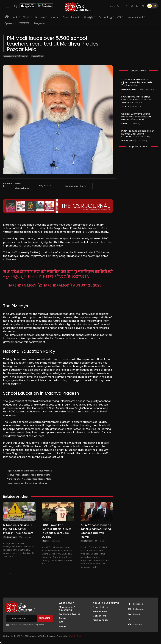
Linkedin (137, 614)
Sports (46, 541)
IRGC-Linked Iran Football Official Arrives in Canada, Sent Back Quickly (57, 531)
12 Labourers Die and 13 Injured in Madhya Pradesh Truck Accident (18, 529)
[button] (15, 6)
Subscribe (45, 618)
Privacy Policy (38, 625)
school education (15, 483)
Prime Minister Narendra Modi (22, 479)
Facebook (138, 604)
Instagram (138, 609)
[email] (21, 618)
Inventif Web (75, 636)
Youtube (137, 625)
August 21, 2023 (87, 285)
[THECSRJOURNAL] (78, 7)
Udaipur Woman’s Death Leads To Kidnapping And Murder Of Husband (136, 117)
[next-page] (10, 574)
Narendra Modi (45, 475)
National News (10, 537)
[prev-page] (5, 574)
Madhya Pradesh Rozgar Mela (21, 475)
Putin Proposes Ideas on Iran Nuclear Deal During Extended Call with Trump (96, 531)
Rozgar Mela (45, 479)
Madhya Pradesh (44, 471)
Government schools (23, 471)
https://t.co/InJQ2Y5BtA (66, 276)
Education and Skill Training (16, 56)
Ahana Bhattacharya (22, 186)
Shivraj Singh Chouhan (36, 483)
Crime (124, 123)
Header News (37, 56)
